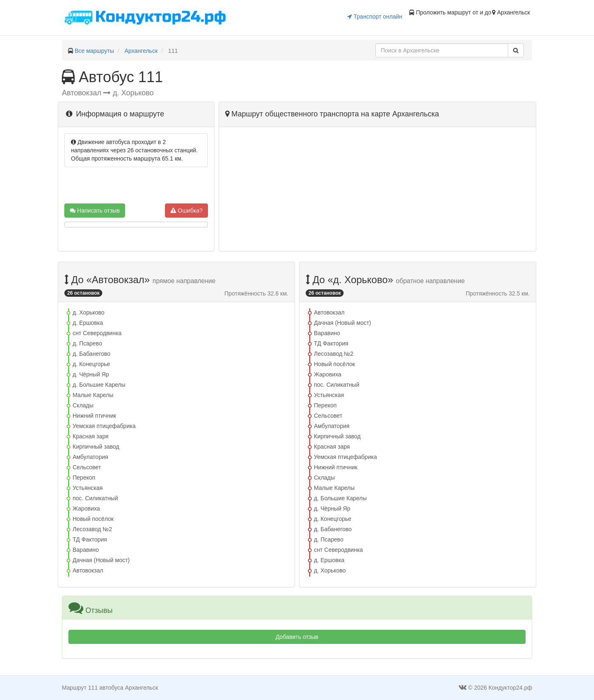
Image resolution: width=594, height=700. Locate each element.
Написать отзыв (95, 210)
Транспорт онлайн (375, 17)
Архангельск (141, 51)
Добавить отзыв (297, 637)
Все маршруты (94, 51)
